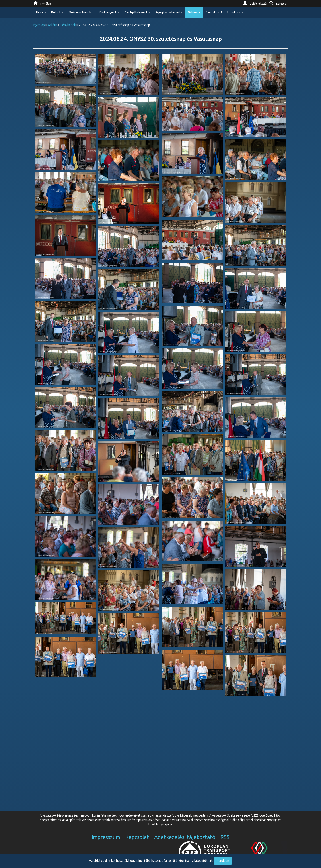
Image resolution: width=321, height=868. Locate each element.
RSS (225, 837)
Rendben (223, 861)
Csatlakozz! (214, 12)
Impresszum (106, 837)
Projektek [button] (235, 12)
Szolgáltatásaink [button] (138, 12)
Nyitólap (39, 25)
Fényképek (68, 25)
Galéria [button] (194, 12)
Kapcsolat (137, 837)
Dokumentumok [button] (81, 12)
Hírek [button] (41, 12)
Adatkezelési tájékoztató (185, 837)
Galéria (53, 25)
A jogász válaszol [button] (169, 12)
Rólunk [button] (58, 12)
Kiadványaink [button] (109, 12)
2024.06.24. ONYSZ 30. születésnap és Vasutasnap (161, 39)
